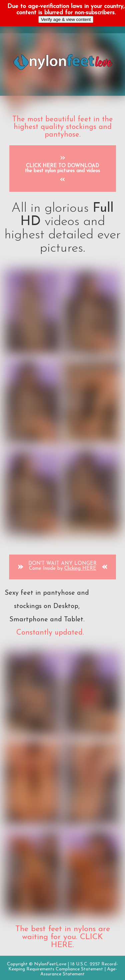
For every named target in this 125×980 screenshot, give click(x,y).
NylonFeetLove (50, 964)
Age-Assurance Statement (79, 972)
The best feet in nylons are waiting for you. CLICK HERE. (63, 937)
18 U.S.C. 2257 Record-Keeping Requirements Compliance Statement (63, 967)
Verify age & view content (66, 19)
